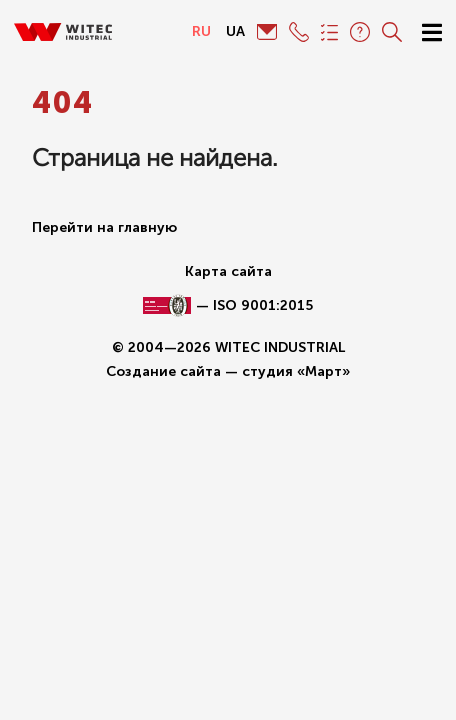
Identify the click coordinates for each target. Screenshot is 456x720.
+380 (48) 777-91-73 (299, 32)
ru (201, 31)
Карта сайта (228, 271)
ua (235, 31)
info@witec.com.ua (267, 32)
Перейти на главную (104, 227)
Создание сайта (163, 371)
